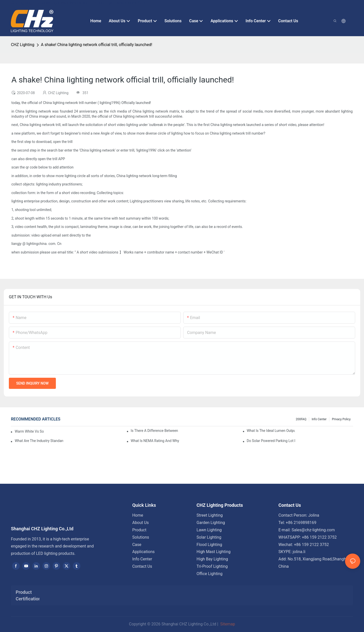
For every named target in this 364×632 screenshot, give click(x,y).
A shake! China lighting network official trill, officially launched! (97, 45)
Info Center (319, 419)
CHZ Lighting (23, 45)
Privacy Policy (341, 419)
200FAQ (301, 419)
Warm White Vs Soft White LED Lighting (29, 431)
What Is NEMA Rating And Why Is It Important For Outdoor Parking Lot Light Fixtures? (155, 441)
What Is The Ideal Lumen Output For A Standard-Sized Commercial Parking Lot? (271, 431)
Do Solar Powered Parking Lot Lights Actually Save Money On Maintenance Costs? (271, 441)
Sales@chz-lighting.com (313, 530)
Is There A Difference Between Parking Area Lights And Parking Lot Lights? (155, 431)
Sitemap (227, 624)
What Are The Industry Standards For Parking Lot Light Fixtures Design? (39, 441)
